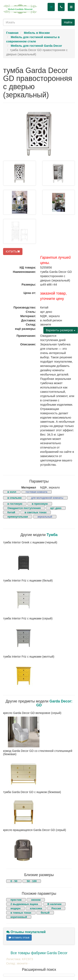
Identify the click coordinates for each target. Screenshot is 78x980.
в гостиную (15, 504)
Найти (68, 22)
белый (45, 913)
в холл (12, 492)
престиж (16, 900)
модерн (16, 908)
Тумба (52, 535)
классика (36, 908)
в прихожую (40, 504)
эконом (36, 900)
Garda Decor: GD (54, 703)
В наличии (55, 904)
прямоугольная (18, 517)
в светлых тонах (36, 512)
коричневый (19, 917)
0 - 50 (14, 881)
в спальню (15, 498)
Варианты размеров (61, 330)
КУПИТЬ (13, 252)
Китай (11, 512)
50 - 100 (32, 881)
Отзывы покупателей (26, 932)
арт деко (56, 508)
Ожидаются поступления (24, 508)
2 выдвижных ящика (24, 904)
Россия (56, 908)
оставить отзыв (19, 938)
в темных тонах (21, 913)
